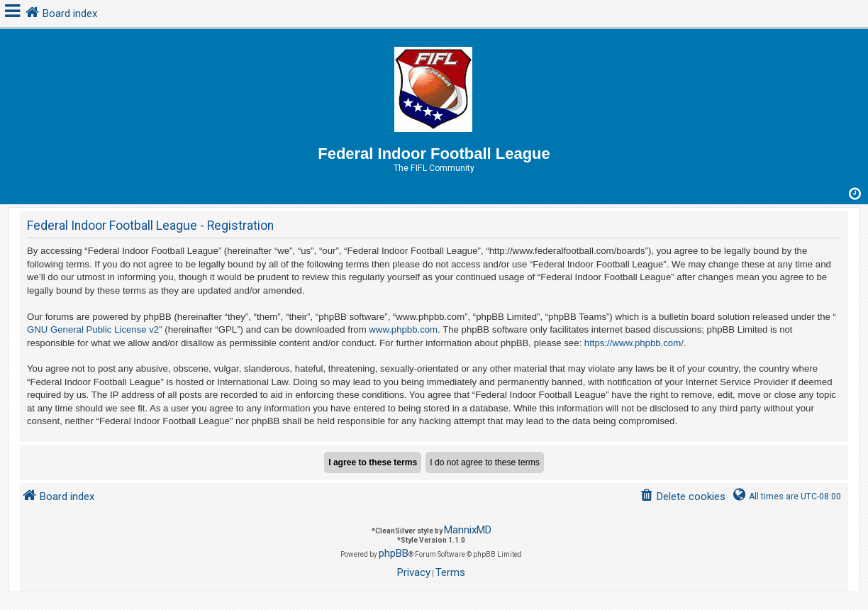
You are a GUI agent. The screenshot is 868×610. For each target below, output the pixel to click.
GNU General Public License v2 (93, 329)
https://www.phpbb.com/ (634, 343)
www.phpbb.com (403, 329)
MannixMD (468, 530)
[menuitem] (683, 497)
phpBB (394, 553)
